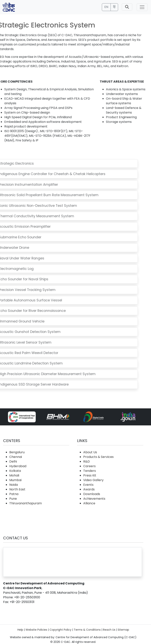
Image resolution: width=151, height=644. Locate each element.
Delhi (13, 461)
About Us (90, 452)
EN (106, 7)
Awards (89, 489)
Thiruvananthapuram (26, 503)
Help (20, 630)
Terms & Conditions (87, 630)
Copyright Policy (60, 630)
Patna (14, 494)
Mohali (14, 475)
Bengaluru (17, 452)
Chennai (16, 457)
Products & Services (98, 457)
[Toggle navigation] (142, 7)
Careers (89, 466)
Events (88, 485)
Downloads (92, 494)
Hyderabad (18, 466)
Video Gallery (93, 480)
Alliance (89, 503)
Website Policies (36, 630)
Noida (14, 485)
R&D (87, 461)
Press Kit (90, 475)
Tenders (90, 471)
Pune (13, 499)
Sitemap (123, 630)
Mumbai (15, 480)
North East (17, 489)
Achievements (94, 499)
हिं (114, 7)
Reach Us (109, 630)
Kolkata (15, 471)
